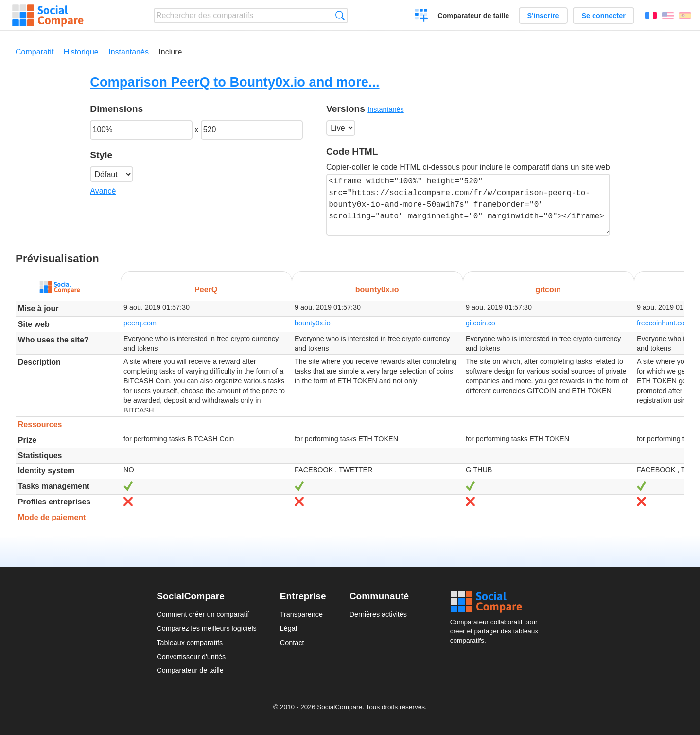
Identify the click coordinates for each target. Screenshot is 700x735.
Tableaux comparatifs (190, 643)
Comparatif (35, 52)
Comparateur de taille (473, 16)
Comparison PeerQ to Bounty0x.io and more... (235, 82)
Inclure (170, 52)
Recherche (340, 15)
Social (497, 602)
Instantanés (129, 52)
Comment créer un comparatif (203, 614)
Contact (292, 643)
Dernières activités (378, 614)
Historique (81, 52)
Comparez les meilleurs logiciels (207, 628)
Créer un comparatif (422, 17)
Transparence (301, 614)
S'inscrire (543, 16)
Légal (289, 628)
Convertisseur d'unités (191, 657)
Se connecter (603, 16)
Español (685, 16)
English (668, 16)
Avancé (103, 191)
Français (651, 16)
